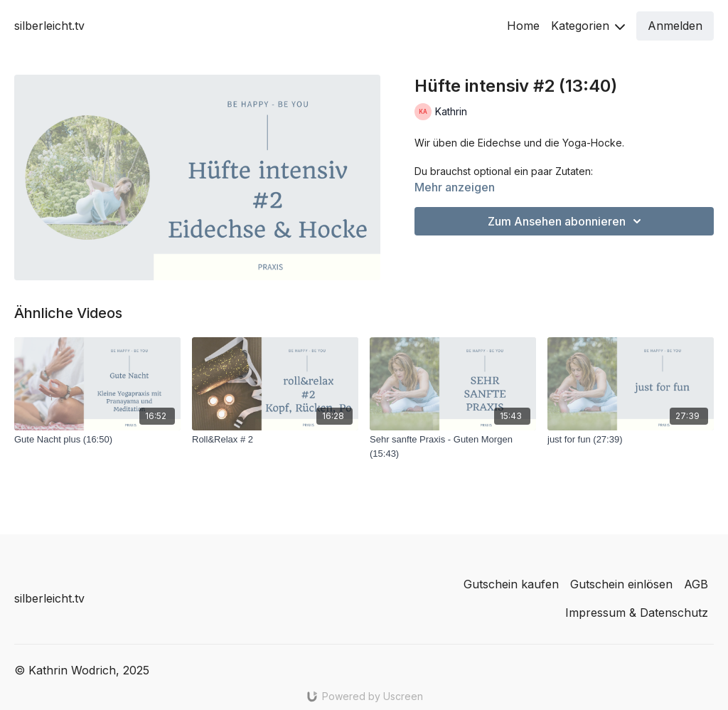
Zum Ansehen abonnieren (567, 221)
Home (523, 26)
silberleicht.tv (49, 26)
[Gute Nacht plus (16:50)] (97, 440)
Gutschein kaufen (511, 584)
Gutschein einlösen (621, 584)
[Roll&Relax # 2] (275, 440)
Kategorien (588, 26)
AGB (696, 584)
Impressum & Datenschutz (637, 613)
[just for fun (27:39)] (631, 440)
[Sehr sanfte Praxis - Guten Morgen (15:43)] (453, 446)
